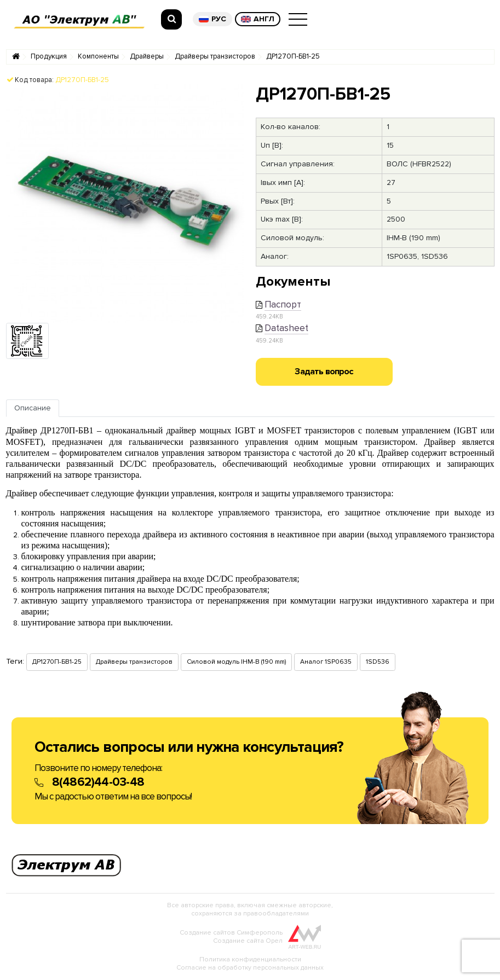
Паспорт (283, 305)
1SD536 (378, 662)
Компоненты (98, 57)
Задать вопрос (324, 372)
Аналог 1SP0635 (326, 662)
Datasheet (286, 328)
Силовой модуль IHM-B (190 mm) (236, 662)
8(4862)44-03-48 (98, 782)
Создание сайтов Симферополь (231, 933)
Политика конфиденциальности (250, 959)
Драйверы (147, 57)
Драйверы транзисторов (215, 57)
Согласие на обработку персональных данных (250, 968)
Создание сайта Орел (248, 941)
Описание (33, 408)
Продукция (49, 57)
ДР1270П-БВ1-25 (293, 57)
